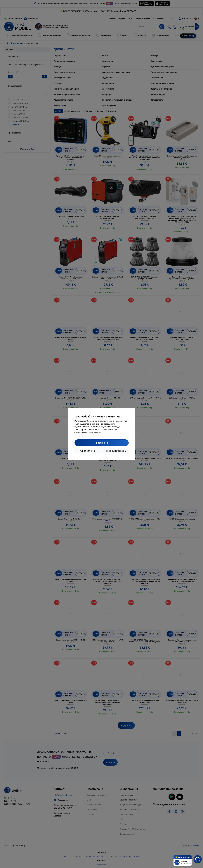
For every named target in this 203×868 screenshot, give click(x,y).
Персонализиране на (115, 451)
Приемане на (101, 443)
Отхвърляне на (88, 451)
